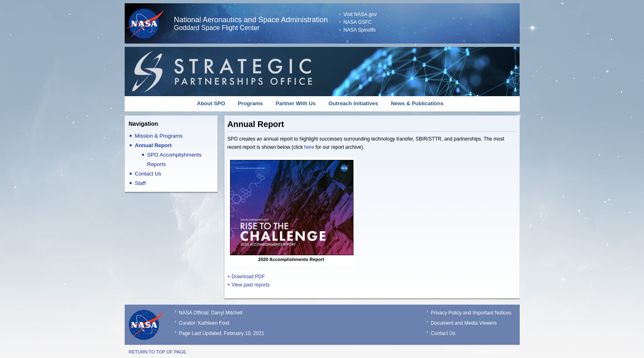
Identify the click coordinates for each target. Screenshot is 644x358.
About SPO (211, 103)
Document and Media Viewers (464, 323)
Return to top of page (158, 352)
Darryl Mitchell (227, 313)
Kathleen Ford (213, 323)
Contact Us (148, 174)
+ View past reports (249, 285)
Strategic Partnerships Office (322, 72)
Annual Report (153, 145)
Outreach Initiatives (353, 103)
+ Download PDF (246, 277)
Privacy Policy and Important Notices (471, 313)
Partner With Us (296, 103)
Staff (141, 183)
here (309, 147)
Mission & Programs (159, 136)
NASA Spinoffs (360, 30)
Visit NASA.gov (360, 14)
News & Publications (417, 103)
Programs (250, 103)
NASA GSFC (358, 22)
